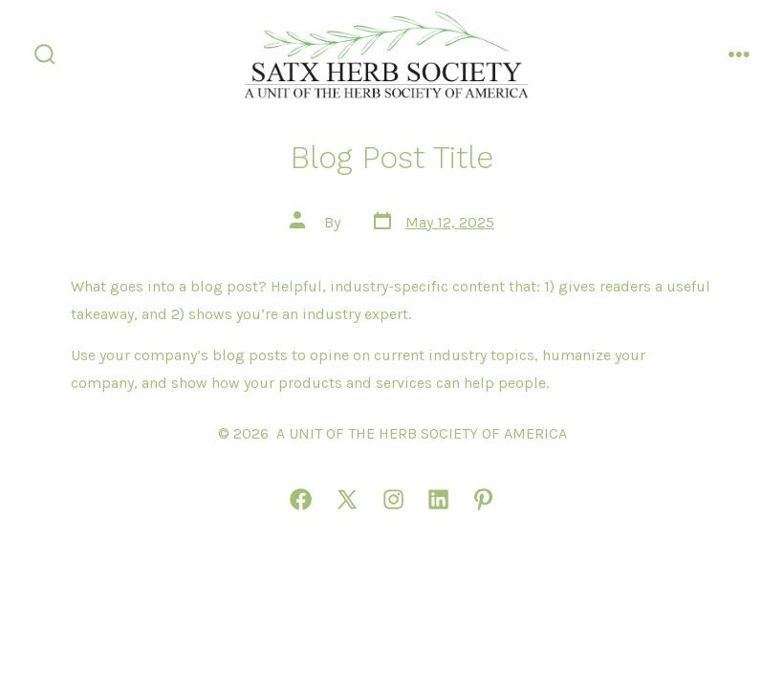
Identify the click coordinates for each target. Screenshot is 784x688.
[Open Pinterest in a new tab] (483, 499)
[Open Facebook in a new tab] (301, 499)
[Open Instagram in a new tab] (393, 499)
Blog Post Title (392, 158)
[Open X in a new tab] (347, 499)
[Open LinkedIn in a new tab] (438, 499)
